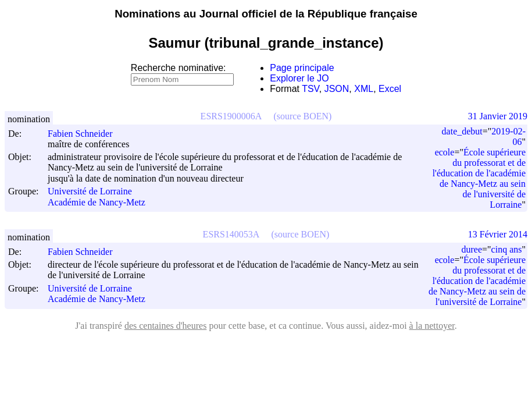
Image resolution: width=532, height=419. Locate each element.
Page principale (302, 68)
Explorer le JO (299, 78)
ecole (445, 152)
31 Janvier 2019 (498, 116)
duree (472, 249)
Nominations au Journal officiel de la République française (266, 14)
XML (364, 89)
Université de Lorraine (90, 192)
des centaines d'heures (166, 326)
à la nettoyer (432, 326)
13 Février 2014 (498, 234)
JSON (337, 89)
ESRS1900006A (231, 116)
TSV (310, 89)
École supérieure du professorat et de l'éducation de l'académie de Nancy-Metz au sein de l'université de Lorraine (479, 178)
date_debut (462, 131)
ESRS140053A (231, 234)
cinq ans (507, 249)
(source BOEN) (302, 116)
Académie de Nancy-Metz (97, 202)
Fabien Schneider (85, 134)
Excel (390, 89)
